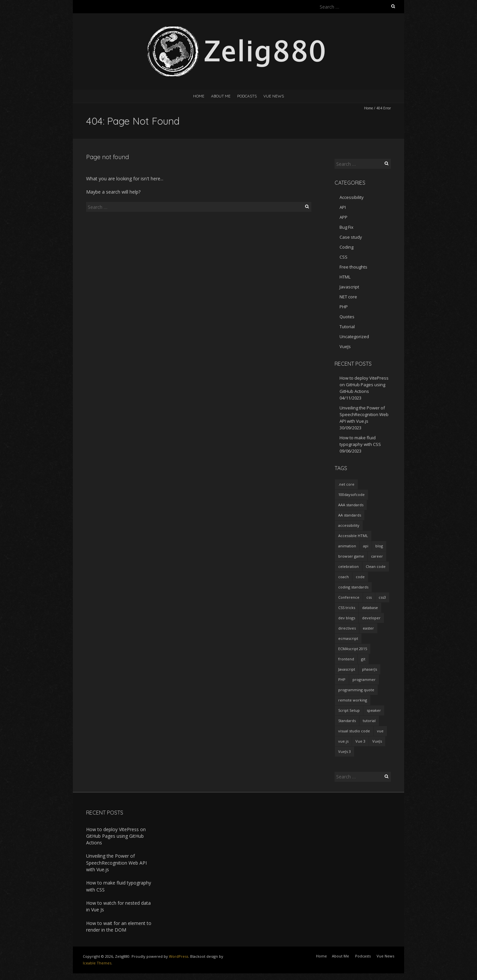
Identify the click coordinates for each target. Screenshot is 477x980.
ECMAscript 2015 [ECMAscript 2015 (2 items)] (353, 649)
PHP (344, 307)
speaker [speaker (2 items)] (374, 710)
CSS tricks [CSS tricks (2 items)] (347, 608)
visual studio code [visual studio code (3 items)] (354, 731)
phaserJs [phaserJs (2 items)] (370, 669)
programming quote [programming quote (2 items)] (356, 690)
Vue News (274, 96)
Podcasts (247, 96)
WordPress (179, 956)
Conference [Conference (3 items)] (349, 597)
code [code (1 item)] (360, 577)
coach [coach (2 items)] (344, 577)
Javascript (349, 287)
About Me (221, 96)
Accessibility (352, 197)
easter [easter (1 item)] (368, 628)
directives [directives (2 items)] (347, 628)
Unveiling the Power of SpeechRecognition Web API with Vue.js (364, 414)
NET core (348, 297)
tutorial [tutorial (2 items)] (369, 721)
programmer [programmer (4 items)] (364, 679)
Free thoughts (353, 267)
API (343, 207)
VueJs (345, 346)
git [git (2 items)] (363, 659)
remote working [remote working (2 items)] (353, 700)
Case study (351, 237)
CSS (344, 257)
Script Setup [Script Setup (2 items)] (349, 710)
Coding (346, 247)
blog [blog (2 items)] (379, 546)
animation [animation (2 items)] (347, 546)
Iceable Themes (97, 963)
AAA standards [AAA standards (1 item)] (351, 505)
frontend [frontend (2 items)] (346, 659)
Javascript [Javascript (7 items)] (347, 669)
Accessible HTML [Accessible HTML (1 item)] (353, 536)
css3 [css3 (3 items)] (382, 597)
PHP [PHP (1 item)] (342, 679)
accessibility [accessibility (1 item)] (349, 525)
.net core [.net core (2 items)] (346, 484)
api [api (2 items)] (366, 546)
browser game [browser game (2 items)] (351, 556)
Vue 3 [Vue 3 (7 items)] (360, 741)
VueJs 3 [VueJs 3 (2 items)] (344, 751)
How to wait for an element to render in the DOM (119, 926)
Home (199, 96)
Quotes (347, 317)
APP (344, 217)
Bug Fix (346, 227)
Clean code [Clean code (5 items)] (376, 566)
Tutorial (347, 327)
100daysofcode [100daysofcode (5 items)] (351, 494)
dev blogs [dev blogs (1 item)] (347, 618)
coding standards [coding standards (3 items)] (353, 587)
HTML (345, 277)
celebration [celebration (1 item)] (348, 566)
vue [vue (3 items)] (380, 731)
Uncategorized (354, 337)
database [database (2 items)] (370, 608)
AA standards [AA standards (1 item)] (350, 515)
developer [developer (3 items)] (371, 618)
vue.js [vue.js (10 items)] (343, 741)
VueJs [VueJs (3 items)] (377, 741)
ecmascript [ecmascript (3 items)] (348, 638)
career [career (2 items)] (377, 556)
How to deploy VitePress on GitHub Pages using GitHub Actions (364, 385)
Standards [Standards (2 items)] (347, 721)
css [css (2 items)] (369, 597)
